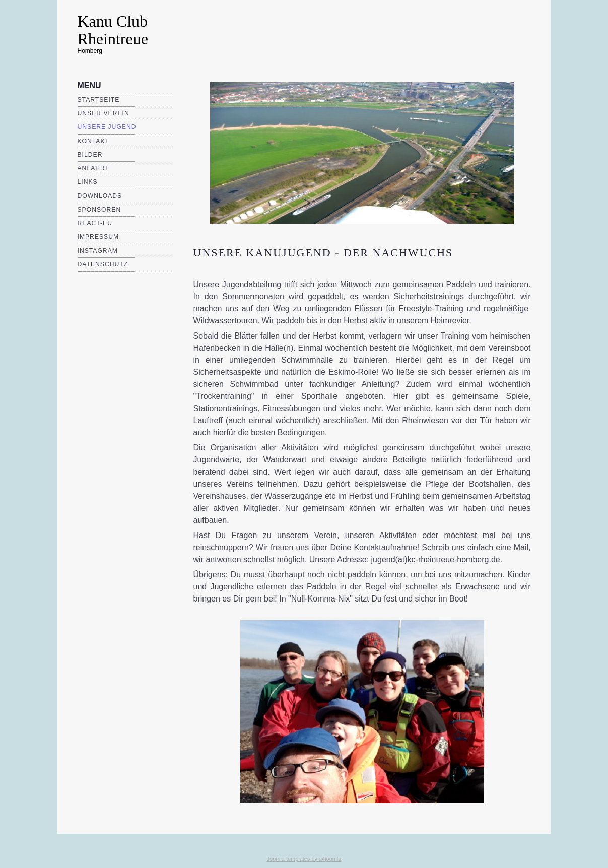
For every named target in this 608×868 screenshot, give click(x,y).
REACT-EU (95, 223)
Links (88, 182)
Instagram (98, 251)
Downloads (100, 196)
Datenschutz (103, 264)
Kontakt (94, 141)
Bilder (90, 155)
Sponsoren (99, 210)
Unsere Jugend (107, 127)
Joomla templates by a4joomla (304, 859)
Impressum (98, 237)
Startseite (99, 100)
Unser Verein (104, 113)
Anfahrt (94, 168)
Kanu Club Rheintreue (113, 30)
